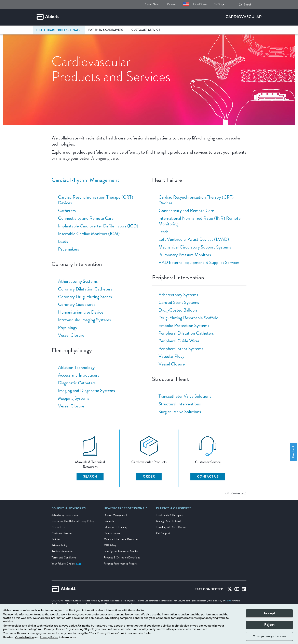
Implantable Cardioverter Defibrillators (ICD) (98, 226)
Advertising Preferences (65, 515)
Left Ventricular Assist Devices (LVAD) (194, 239)
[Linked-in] (244, 590)
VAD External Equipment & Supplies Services (199, 262)
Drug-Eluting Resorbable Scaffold (188, 318)
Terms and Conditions (64, 558)
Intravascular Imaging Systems (84, 320)
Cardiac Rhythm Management (85, 180)
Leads (63, 241)
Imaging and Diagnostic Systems (86, 391)
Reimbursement (113, 533)
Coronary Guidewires (77, 304)
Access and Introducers (79, 375)
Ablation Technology (76, 367)
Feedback (293, 452)
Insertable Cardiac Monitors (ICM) (89, 234)
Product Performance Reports (121, 564)
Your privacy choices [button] (269, 636)
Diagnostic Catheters (77, 383)
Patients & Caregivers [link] (106, 30)
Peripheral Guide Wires (179, 341)
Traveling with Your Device (171, 527)
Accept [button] (269, 613)
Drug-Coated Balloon (178, 310)
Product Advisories (62, 551)
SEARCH (90, 476)
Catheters (67, 211)
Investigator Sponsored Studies (121, 551)
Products (109, 521)
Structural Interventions (180, 404)
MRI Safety (110, 545)
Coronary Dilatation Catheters (85, 289)
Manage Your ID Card (168, 521)
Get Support (163, 533)
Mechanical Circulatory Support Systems (195, 247)
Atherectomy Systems (78, 281)
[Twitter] (230, 590)
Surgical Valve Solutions (180, 412)
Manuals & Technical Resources (121, 539)
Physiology (68, 327)
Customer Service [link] (146, 30)
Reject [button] (269, 625)
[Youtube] (237, 590)
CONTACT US (208, 476)
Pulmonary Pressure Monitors (185, 255)
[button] (240, 5)
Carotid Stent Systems (179, 302)
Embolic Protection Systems (184, 325)
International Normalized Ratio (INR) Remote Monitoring (200, 221)
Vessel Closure (71, 335)
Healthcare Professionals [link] (58, 30)
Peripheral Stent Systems (181, 349)
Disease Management (116, 515)
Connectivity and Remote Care (86, 218)
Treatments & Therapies (169, 515)
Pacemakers (69, 249)
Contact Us (58, 527)
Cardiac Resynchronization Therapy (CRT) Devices (96, 200)
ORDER (149, 476)
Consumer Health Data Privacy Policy (73, 521)
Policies (56, 539)
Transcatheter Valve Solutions (185, 396)
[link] (69, 510)
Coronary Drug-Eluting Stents (85, 297)
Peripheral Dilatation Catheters (186, 333)
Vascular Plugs (171, 356)
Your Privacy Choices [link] (66, 564)
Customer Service (62, 533)
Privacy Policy (59, 545)
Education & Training (115, 527)
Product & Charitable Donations (122, 558)
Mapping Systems (74, 398)
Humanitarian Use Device (81, 312)
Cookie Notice (24, 638)
